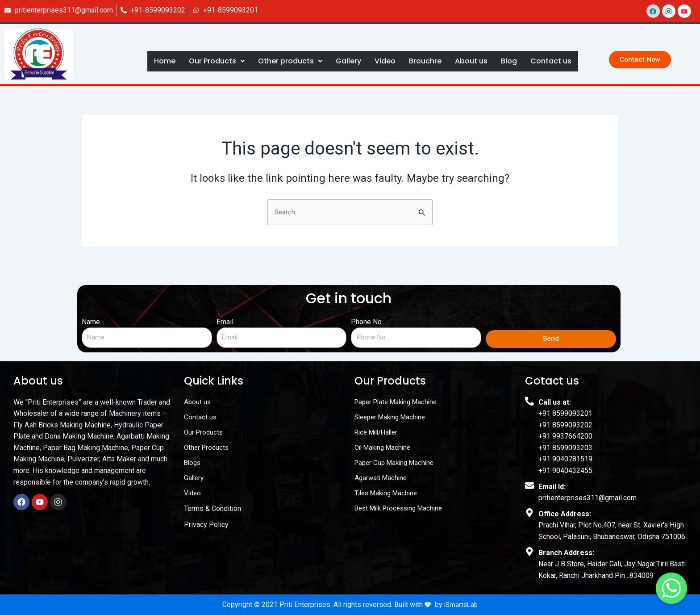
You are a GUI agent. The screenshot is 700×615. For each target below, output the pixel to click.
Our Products (217, 61)
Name (91, 322)
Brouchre (425, 61)
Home (165, 61)
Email (225, 322)
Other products (290, 61)
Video (385, 61)
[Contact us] (671, 588)
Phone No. (367, 322)
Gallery (348, 61)
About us (471, 61)
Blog (509, 61)
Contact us (551, 61)
